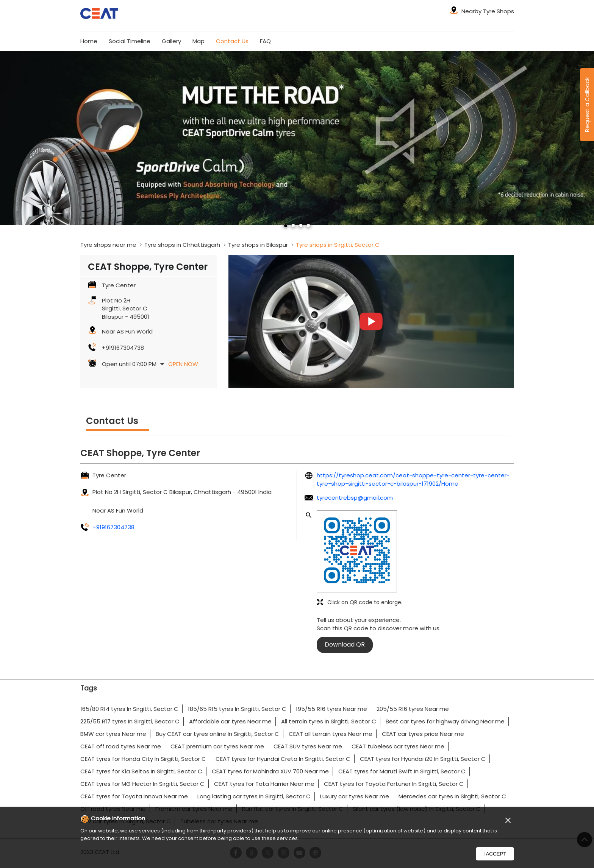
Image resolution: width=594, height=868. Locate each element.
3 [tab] (301, 226)
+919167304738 (123, 348)
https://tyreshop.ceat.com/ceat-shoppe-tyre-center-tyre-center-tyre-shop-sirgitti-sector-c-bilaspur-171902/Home (413, 479)
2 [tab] (293, 226)
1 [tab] (286, 226)
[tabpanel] (297, 138)
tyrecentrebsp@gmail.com (355, 498)
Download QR (345, 644)
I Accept (495, 854)
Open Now (183, 364)
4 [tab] (308, 226)
